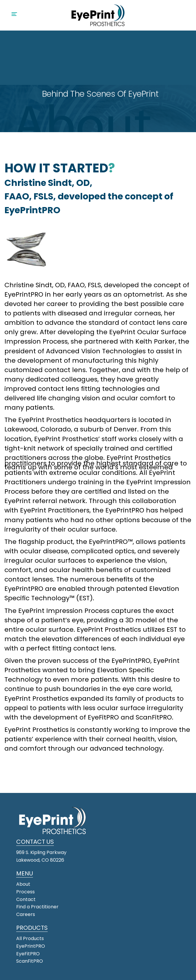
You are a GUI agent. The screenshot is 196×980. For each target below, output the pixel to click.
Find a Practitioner (38, 907)
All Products (30, 938)
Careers (26, 914)
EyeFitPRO (28, 954)
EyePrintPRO (31, 946)
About (23, 884)
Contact (26, 899)
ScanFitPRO (30, 961)
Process (25, 892)
